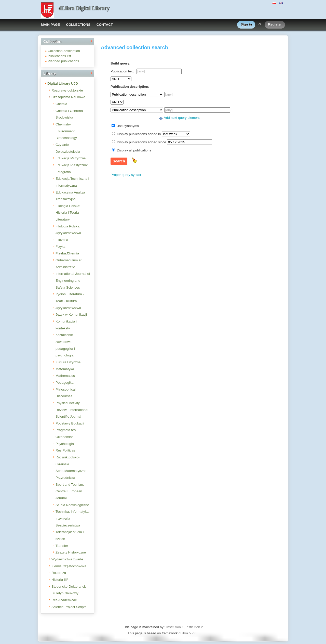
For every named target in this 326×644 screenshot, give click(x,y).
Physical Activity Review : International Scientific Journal (72, 410)
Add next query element (182, 118)
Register (275, 25)
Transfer (62, 546)
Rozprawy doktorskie (67, 90)
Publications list (59, 56)
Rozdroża (59, 573)
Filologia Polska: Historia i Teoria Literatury (68, 213)
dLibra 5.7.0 (188, 633)
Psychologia (65, 444)
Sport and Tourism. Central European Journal (70, 491)
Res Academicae (64, 600)
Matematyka (65, 369)
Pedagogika (64, 383)
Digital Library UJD (63, 83)
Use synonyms (128, 126)
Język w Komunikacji (71, 314)
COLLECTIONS (78, 25)
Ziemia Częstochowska (69, 566)
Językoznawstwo (68, 308)
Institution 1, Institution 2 (185, 627)
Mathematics (65, 376)
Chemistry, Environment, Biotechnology (66, 131)
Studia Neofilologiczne (72, 505)
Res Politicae (65, 450)
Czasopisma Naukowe (68, 97)
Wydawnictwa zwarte (67, 559)
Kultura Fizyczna (68, 362)
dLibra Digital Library (84, 8)
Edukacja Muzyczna (71, 158)
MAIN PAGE (51, 25)
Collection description (64, 51)
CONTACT (105, 25)
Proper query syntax (126, 175)
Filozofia (62, 240)
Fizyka (60, 247)
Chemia (61, 104)
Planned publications (63, 61)
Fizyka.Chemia (67, 253)
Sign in (246, 25)
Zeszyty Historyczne (71, 552)
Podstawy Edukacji (70, 423)
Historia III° (60, 580)
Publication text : (123, 71)
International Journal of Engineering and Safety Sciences (73, 280)
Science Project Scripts (69, 607)
